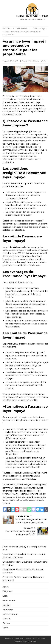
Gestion (6, 605)
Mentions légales (30, 641)
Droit (5, 596)
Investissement (10, 614)
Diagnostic (8, 591)
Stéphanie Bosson (31, 61)
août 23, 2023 (12, 61)
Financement (9, 600)
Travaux (6, 623)
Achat (6, 587)
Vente (6, 628)
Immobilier (8, 610)
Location (7, 619)
